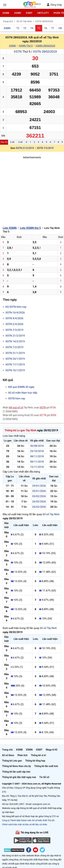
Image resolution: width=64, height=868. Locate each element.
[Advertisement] (32, 191)
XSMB (6, 13)
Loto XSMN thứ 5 (30, 228)
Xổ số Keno (8, 755)
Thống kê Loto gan (12, 761)
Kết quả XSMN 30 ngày (21, 387)
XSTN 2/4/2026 (14, 324)
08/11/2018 (37, 456)
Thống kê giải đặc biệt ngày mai (19, 777)
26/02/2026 (39, 502)
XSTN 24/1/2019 (15, 359)
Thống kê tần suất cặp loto (16, 772)
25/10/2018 (37, 451)
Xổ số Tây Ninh (51, 514)
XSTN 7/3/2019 (45, 148)
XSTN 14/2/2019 (15, 341)
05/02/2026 (39, 496)
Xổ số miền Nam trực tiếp (23, 393)
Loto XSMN (10, 228)
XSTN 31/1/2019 (15, 353)
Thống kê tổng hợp (35, 761)
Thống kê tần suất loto (46, 766)
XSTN (18, 52)
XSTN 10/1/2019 (15, 370)
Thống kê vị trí (38, 755)
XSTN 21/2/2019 (25, 148)
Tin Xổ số (44, 777)
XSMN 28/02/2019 (45, 46)
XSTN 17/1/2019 (15, 365)
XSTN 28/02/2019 (45, 52)
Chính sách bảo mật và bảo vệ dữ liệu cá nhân (25, 824)
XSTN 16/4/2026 (15, 313)
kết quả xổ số (16, 408)
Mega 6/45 (52, 750)
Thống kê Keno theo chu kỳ (16, 766)
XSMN (17, 13)
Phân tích (22, 755)
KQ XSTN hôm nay (16, 307)
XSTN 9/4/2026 (14, 318)
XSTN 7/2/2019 (14, 347)
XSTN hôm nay (17, 399)
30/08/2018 (37, 446)
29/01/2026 (39, 486)
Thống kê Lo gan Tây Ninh (20, 430)
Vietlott (43, 13)
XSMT (29, 13)
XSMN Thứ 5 (26, 46)
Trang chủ (7, 750)
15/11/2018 (37, 467)
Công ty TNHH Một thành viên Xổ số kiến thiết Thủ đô (28, 820)
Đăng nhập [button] (54, 5)
